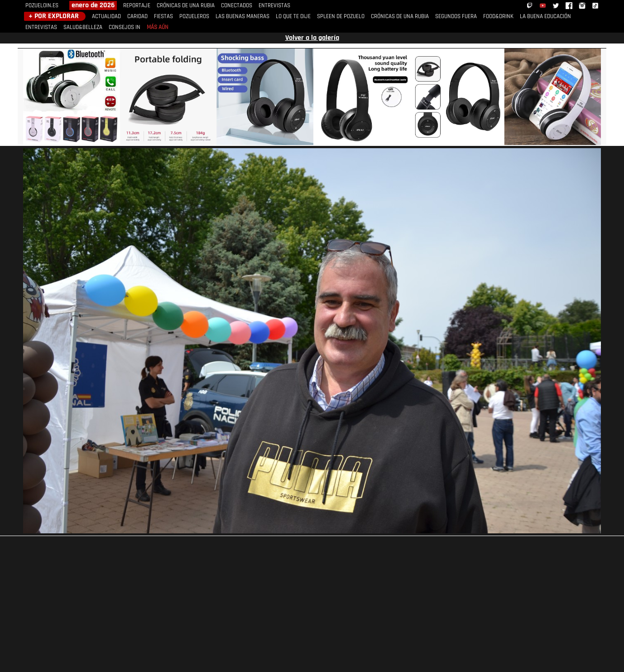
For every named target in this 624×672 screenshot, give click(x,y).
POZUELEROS (194, 17)
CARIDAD (137, 17)
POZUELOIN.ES (42, 6)
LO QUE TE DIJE (293, 17)
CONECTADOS (237, 6)
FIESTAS (163, 17)
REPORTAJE (137, 6)
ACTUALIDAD (106, 17)
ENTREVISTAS (274, 6)
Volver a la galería (312, 38)
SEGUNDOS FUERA (456, 17)
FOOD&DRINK (498, 17)
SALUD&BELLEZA (83, 27)
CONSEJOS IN (125, 27)
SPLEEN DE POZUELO (341, 17)
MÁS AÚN (158, 27)
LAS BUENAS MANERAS (242, 17)
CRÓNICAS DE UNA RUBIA (186, 6)
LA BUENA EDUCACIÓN (545, 17)
